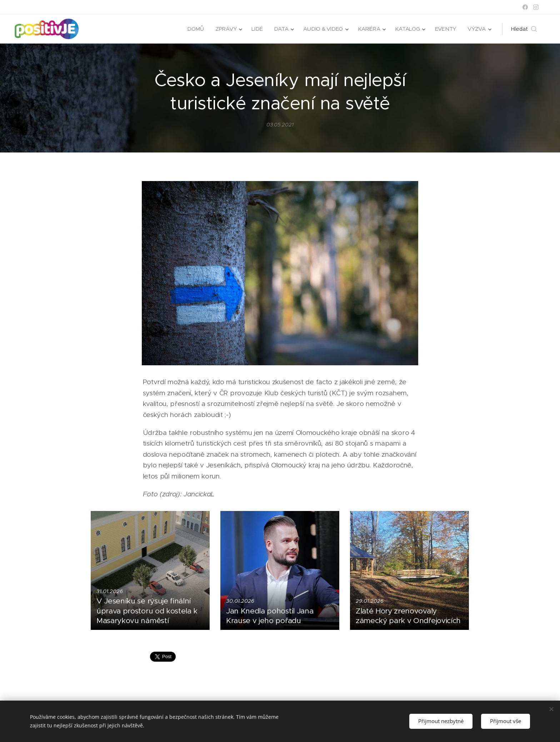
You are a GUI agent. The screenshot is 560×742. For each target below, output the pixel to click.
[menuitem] (193, 29)
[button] (524, 29)
